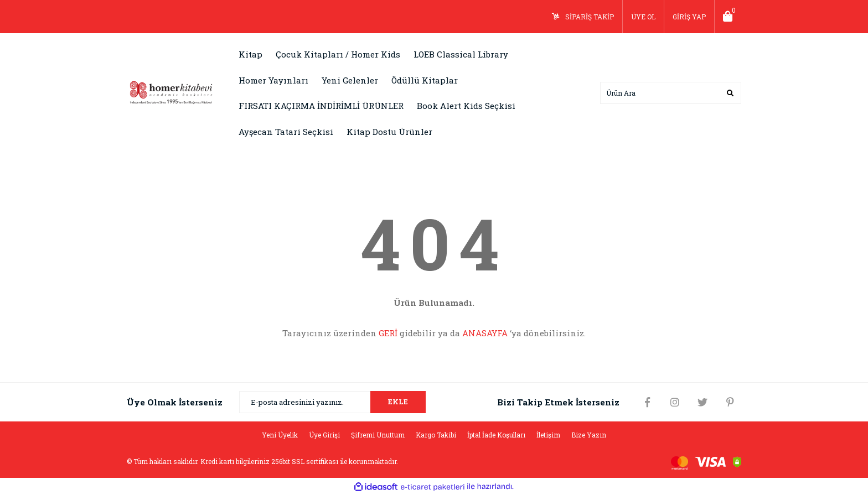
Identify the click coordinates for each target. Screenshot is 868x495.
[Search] (671, 93)
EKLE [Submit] (398, 402)
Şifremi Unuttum (378, 435)
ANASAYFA (485, 333)
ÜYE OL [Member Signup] (643, 17)
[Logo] (171, 92)
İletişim (548, 435)
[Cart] (728, 17)
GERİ (388, 333)
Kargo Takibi (436, 435)
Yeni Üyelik (280, 435)
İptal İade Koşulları (496, 435)
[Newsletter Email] (332, 402)
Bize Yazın (589, 435)
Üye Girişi (324, 435)
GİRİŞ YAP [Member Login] (689, 17)
